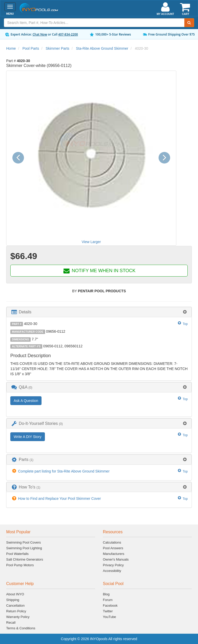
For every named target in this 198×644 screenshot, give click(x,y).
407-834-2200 (68, 34)
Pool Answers (113, 548)
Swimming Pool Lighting (24, 548)
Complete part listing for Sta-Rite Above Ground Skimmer (64, 471)
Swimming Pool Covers (23, 542)
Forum (108, 600)
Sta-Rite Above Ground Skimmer (102, 48)
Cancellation (15, 606)
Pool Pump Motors (20, 565)
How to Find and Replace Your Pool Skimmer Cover (59, 499)
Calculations (112, 542)
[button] (20, 158)
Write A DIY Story (28, 437)
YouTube (109, 617)
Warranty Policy (18, 617)
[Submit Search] (189, 23)
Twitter (108, 611)
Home (11, 48)
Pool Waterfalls (17, 554)
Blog (106, 594)
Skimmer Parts (57, 48)
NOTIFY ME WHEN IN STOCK (99, 271)
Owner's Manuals (116, 559)
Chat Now (40, 34)
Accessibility (112, 571)
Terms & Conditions (21, 628)
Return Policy (16, 611)
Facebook (110, 606)
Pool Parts (31, 48)
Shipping (13, 600)
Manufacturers (114, 554)
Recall (11, 622)
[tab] (99, 312)
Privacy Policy (113, 565)
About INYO (15, 594)
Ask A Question (26, 401)
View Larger (91, 242)
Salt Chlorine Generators (25, 559)
